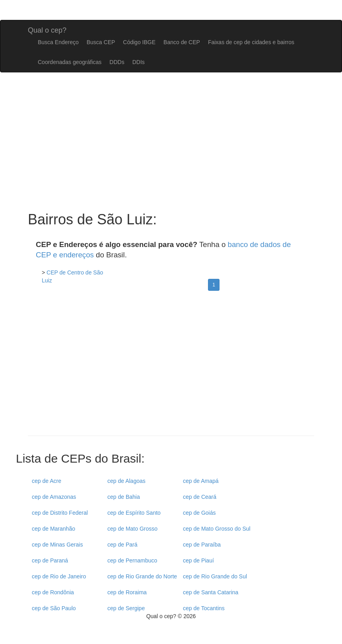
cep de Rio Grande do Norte (142, 576)
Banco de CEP (182, 42)
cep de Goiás (199, 513)
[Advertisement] (171, 366)
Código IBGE (139, 42)
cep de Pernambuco (132, 560)
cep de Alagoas (126, 481)
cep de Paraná (50, 560)
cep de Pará (122, 545)
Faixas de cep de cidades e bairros (251, 42)
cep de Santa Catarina (211, 592)
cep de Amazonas (54, 497)
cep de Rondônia (53, 592)
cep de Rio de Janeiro (59, 576)
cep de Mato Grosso (132, 529)
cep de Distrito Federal (60, 513)
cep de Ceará (200, 497)
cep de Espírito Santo (134, 513)
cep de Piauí (198, 560)
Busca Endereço (58, 42)
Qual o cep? (47, 29)
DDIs (139, 62)
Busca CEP (101, 42)
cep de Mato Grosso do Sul (217, 529)
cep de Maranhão (53, 529)
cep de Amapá (201, 481)
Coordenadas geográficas (70, 62)
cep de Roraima (127, 592)
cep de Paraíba (202, 545)
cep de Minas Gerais (57, 545)
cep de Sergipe (126, 608)
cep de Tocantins (204, 608)
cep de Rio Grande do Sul (215, 576)
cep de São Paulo (54, 608)
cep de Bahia (124, 497)
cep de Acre (47, 481)
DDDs (117, 62)
